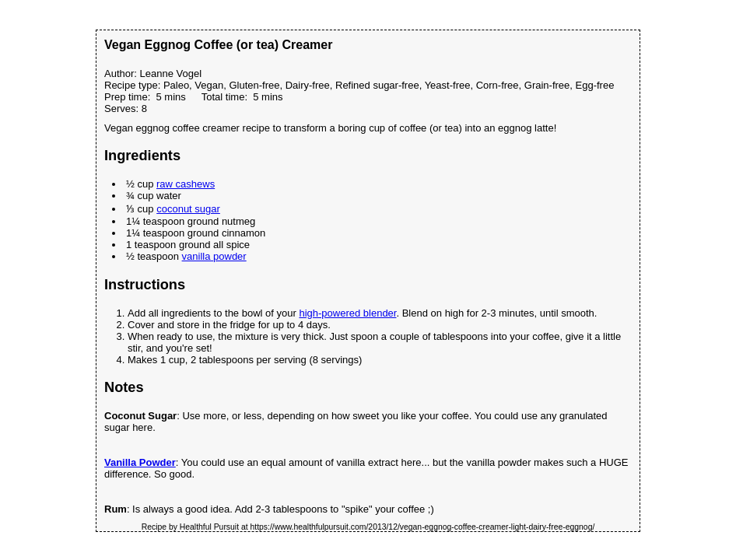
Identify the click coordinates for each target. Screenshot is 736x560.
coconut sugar (188, 209)
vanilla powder (214, 256)
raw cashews (186, 184)
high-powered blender (347, 313)
